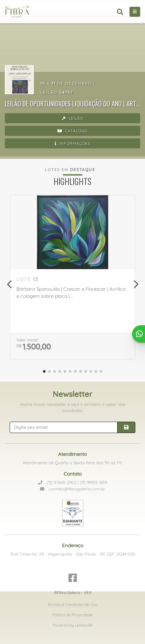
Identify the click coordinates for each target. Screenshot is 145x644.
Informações (73, 143)
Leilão (73, 118)
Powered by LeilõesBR (73, 625)
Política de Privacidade (72, 615)
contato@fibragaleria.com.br (72, 489)
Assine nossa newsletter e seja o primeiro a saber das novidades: (73, 408)
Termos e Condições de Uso (72, 604)
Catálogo (72, 131)
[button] (9, 284)
